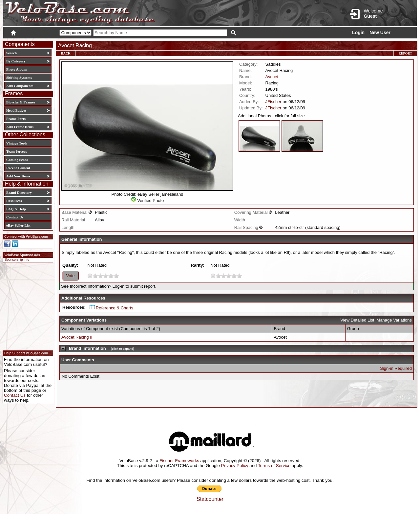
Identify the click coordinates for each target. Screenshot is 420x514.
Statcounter (210, 499)
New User (380, 33)
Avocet (272, 77)
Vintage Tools (17, 143)
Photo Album (16, 69)
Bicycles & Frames (21, 102)
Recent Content (18, 168)
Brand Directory (19, 192)
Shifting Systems (19, 78)
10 (116, 276)
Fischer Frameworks (179, 461)
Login (358, 33)
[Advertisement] (26, 305)
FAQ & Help (16, 209)
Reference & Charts (111, 308)
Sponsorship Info (17, 260)
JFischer (273, 102)
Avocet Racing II (77, 337)
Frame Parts (16, 119)
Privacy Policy (235, 466)
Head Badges (16, 110)
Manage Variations (394, 320)
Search (11, 53)
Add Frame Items (20, 127)
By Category (16, 61)
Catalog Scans (17, 160)
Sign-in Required (396, 368)
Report (405, 53)
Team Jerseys (17, 151)
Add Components (20, 86)
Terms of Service (274, 466)
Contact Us (15, 217)
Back (66, 53)
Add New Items (18, 176)
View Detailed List (357, 320)
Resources (14, 201)
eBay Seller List (18, 225)
